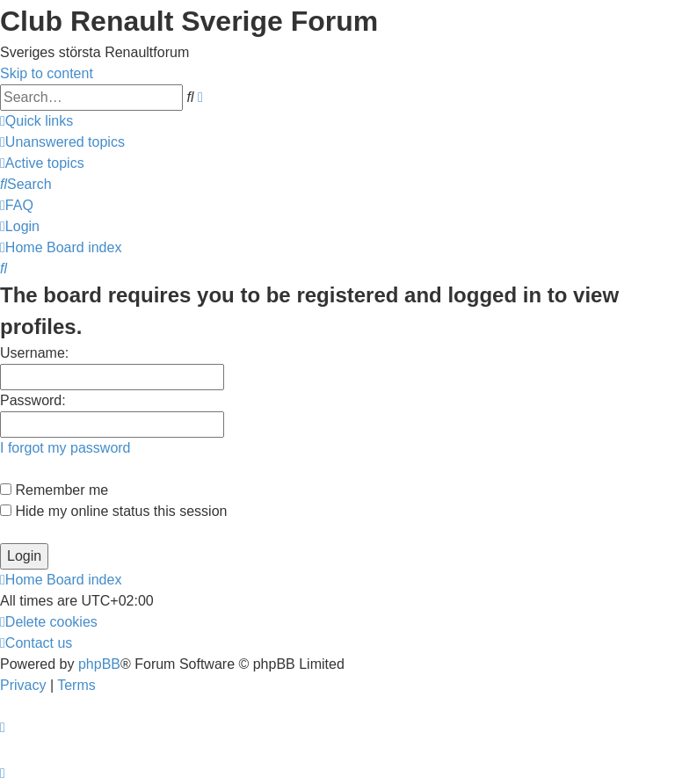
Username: (34, 353)
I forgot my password (65, 448)
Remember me (54, 490)
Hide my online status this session (113, 511)
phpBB (99, 664)
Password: (33, 400)
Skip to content (47, 73)
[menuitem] (62, 142)
